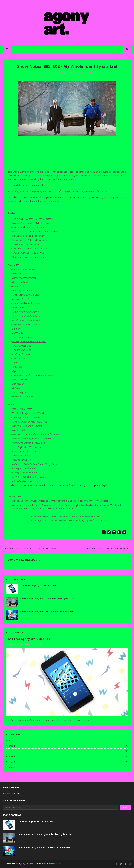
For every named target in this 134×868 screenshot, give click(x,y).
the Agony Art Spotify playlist (93, 485)
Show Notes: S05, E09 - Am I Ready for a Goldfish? (47, 612)
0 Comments (86, 73)
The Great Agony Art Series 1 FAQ (39, 585)
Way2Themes (27, 864)
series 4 (68, 762)
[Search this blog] (61, 807)
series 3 (68, 757)
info (68, 740)
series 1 (68, 746)
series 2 (68, 751)
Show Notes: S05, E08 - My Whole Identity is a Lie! (47, 598)
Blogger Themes (55, 864)
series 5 (14, 531)
